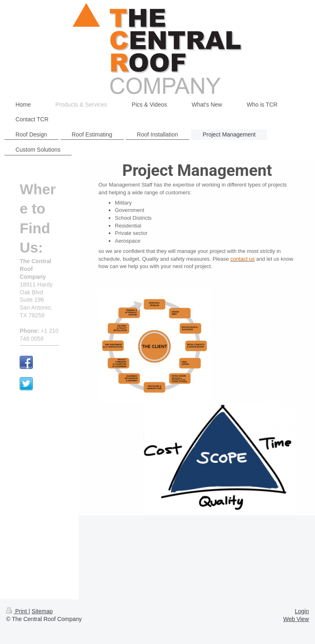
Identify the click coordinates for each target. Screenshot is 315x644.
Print (17, 611)
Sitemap (42, 611)
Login (302, 611)
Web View (296, 619)
